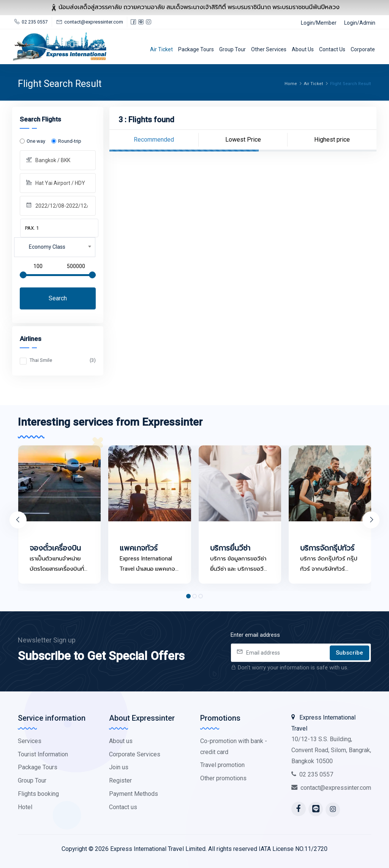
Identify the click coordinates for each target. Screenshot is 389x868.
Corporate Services (135, 754)
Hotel (25, 807)
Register (120, 780)
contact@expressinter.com (331, 788)
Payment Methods (134, 794)
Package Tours (196, 49)
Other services (269, 49)
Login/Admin (360, 23)
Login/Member (319, 23)
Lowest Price (243, 140)
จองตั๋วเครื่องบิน (55, 553)
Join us (119, 767)
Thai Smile (63, 360)
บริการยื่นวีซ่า (230, 553)
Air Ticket (161, 49)
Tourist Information (43, 754)
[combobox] (55, 247)
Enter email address (255, 635)
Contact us (332, 49)
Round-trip (70, 141)
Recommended (154, 140)
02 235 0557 (312, 774)
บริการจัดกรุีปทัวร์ (327, 553)
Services (30, 741)
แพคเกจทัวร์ (139, 553)
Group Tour (232, 49)
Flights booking (38, 794)
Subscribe (349, 653)
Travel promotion (222, 765)
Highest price (332, 140)
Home (291, 84)
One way (36, 141)
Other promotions (223, 778)
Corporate (363, 49)
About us (303, 49)
